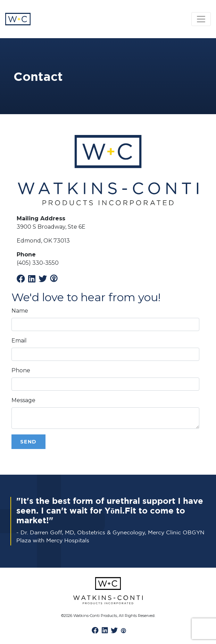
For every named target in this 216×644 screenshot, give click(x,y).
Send (28, 442)
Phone (21, 370)
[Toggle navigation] (201, 19)
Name (20, 311)
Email (19, 341)
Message (23, 400)
